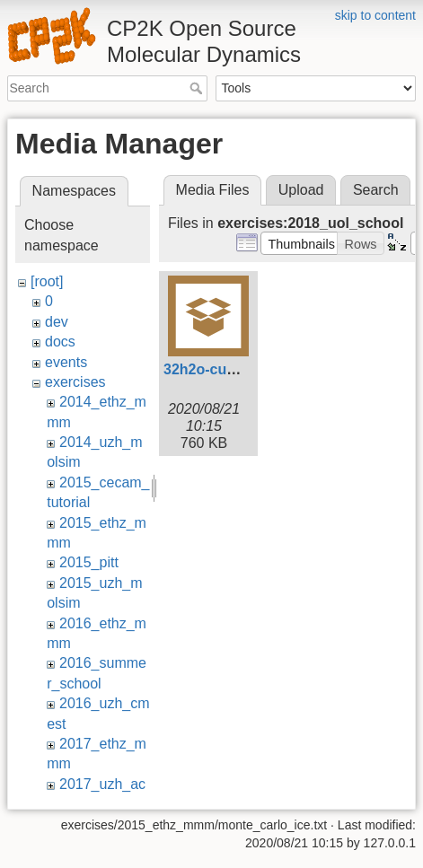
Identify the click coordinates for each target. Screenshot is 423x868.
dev (57, 322)
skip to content (375, 15)
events (66, 362)
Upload (301, 190)
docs (60, 342)
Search (198, 88)
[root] (47, 281)
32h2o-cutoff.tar (218, 369)
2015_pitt (89, 562)
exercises (75, 382)
